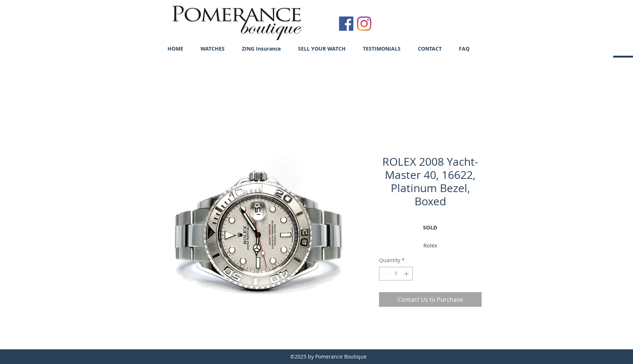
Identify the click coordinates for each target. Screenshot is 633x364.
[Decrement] (385, 274)
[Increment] (407, 274)
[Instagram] (364, 24)
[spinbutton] (396, 274)
